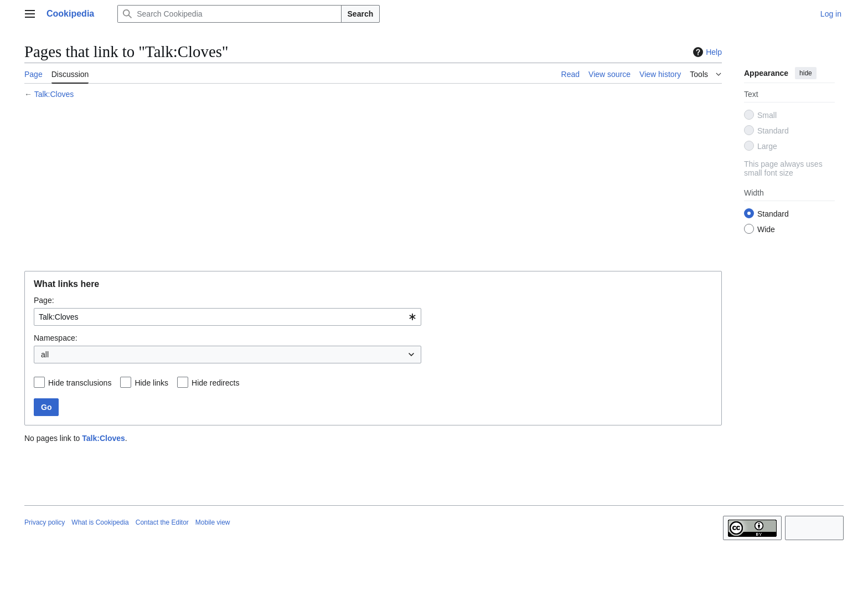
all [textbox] (45, 355)
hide (806, 73)
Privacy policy (45, 522)
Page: (44, 300)
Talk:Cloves (54, 94)
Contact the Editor (162, 522)
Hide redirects (215, 383)
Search (361, 14)
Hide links (151, 383)
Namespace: (56, 338)
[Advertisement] (356, 187)
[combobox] (228, 317)
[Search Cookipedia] (229, 14)
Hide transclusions (80, 383)
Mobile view (213, 522)
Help (706, 52)
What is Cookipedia (100, 522)
